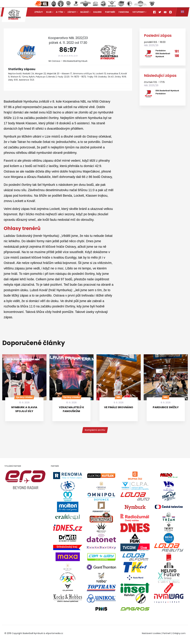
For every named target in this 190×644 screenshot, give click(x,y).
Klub (49, 12)
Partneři (110, 12)
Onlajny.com (179, 633)
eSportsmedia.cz (54, 633)
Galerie (97, 12)
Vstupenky (138, 12)
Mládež (84, 12)
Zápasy (72, 12)
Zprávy (39, 12)
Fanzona (124, 12)
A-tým (60, 12)
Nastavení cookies (151, 633)
